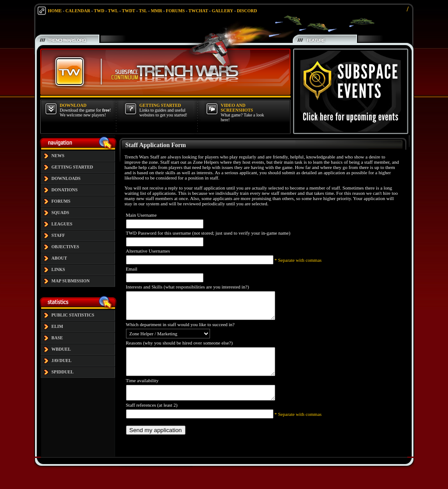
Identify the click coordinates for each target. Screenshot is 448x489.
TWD (99, 11)
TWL (113, 11)
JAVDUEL (62, 361)
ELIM (58, 326)
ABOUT (59, 258)
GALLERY (222, 11)
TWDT (128, 11)
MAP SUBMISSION (71, 281)
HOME (55, 11)
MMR (157, 11)
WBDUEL (61, 349)
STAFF (58, 235)
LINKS (58, 269)
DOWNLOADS (66, 178)
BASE (57, 338)
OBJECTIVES (65, 247)
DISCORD (247, 11)
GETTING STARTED (72, 167)
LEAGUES (62, 224)
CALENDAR (78, 11)
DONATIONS (65, 190)
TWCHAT (198, 11)
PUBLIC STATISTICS (73, 315)
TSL (143, 11)
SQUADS (61, 213)
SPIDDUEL (63, 372)
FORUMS (175, 11)
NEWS (58, 156)
